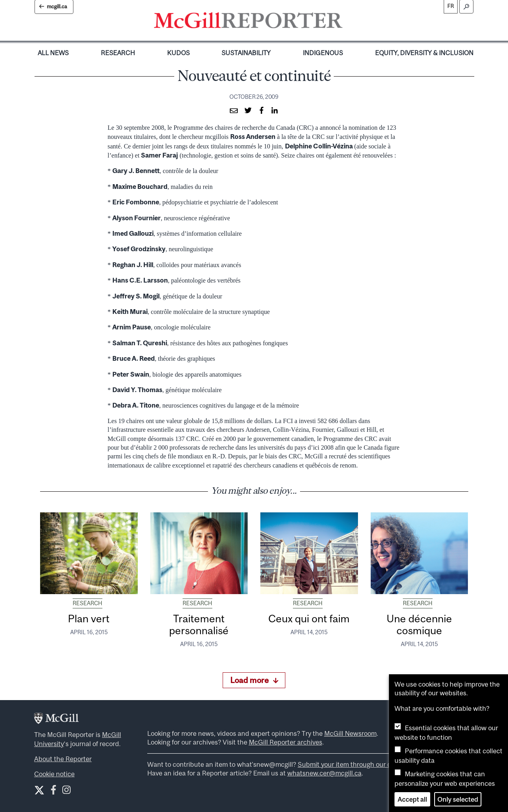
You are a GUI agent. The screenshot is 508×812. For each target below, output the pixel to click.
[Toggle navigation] (349, 22)
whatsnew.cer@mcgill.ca (324, 773)
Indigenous (323, 53)
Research (118, 53)
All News (53, 53)
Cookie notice (54, 774)
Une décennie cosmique (419, 624)
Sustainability (246, 53)
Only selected (458, 799)
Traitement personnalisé (199, 624)
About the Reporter (63, 759)
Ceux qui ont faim (309, 619)
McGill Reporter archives (286, 742)
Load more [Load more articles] (254, 680)
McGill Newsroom (350, 733)
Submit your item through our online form (359, 764)
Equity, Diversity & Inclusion (424, 53)
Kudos (178, 53)
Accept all (412, 799)
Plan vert (89, 619)
